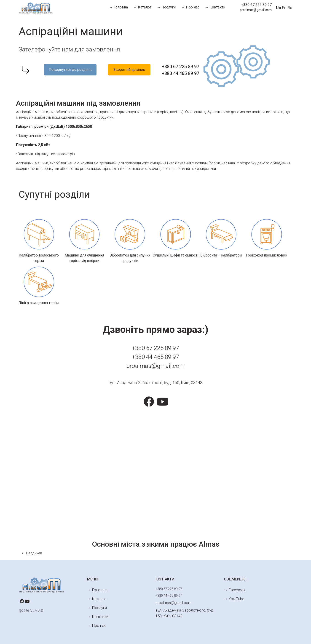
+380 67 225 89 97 (256, 5)
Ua (279, 8)
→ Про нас (190, 7)
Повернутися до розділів (70, 70)
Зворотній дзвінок (129, 70)
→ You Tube (233, 596)
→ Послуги (166, 7)
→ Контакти (215, 7)
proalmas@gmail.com (256, 10)
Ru (290, 8)
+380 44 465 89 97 (181, 73)
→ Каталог (142, 7)
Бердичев (34, 553)
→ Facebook (233, 589)
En (284, 8)
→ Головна (118, 7)
